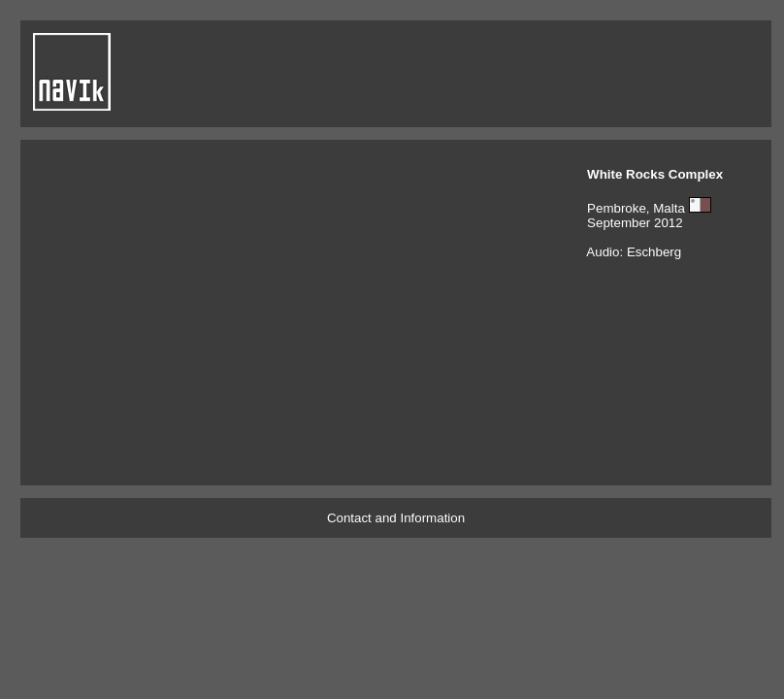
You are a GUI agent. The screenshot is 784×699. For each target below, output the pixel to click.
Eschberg (654, 252)
